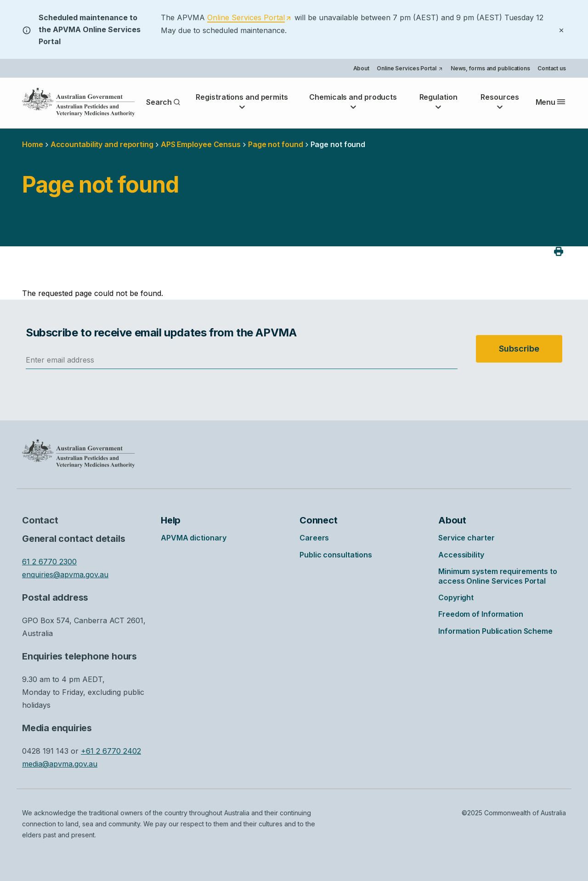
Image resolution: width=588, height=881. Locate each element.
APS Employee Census (201, 144)
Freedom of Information (481, 614)
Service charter (466, 538)
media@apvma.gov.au (60, 764)
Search (163, 102)
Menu (551, 102)
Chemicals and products (353, 102)
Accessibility (461, 555)
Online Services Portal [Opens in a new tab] (410, 69)
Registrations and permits (242, 102)
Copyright (456, 597)
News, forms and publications (490, 68)
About (362, 68)
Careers (314, 538)
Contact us (552, 68)
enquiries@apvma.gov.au (65, 574)
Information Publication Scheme (495, 631)
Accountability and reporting (102, 144)
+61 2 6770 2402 (111, 751)
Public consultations (336, 555)
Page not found (276, 144)
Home (33, 144)
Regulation (438, 102)
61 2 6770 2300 (49, 562)
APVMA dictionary (193, 538)
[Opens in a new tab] (250, 17)
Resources (500, 102)
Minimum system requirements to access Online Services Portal (498, 576)
